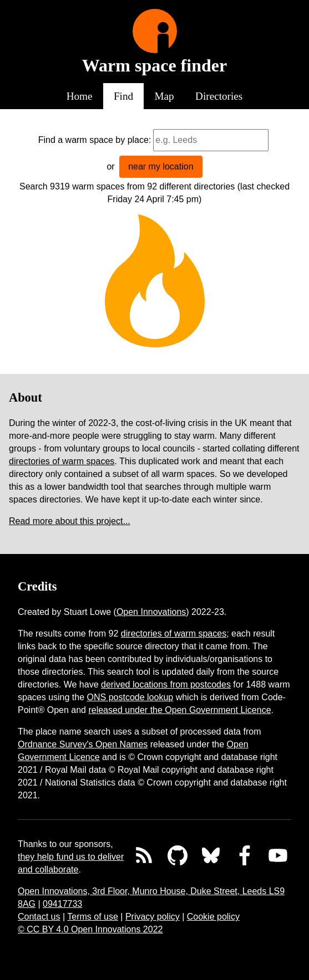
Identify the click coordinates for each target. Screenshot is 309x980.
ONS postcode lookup (130, 697)
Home (80, 96)
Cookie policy (213, 917)
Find (123, 96)
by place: (133, 140)
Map (164, 96)
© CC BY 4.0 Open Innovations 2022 (90, 929)
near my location (161, 166)
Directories (219, 96)
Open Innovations (151, 612)
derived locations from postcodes (166, 684)
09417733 (62, 904)
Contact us (39, 917)
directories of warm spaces (62, 461)
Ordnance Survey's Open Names (83, 744)
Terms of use (93, 917)
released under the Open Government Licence (179, 710)
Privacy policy (153, 917)
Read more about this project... (70, 521)
